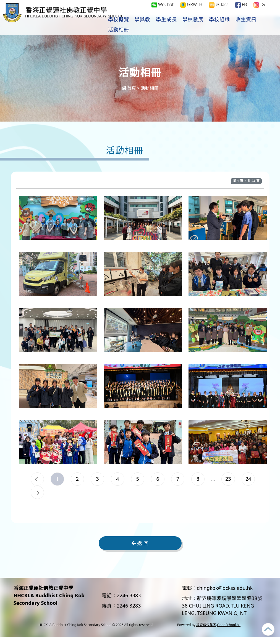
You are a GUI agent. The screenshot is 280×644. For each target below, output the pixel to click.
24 (62, 497)
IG (259, 10)
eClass (219, 10)
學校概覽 (134, 25)
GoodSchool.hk (229, 631)
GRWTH (191, 10)
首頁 (129, 88)
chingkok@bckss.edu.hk (225, 595)
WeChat (163, 10)
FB (241, 10)
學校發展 (208, 25)
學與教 (158, 25)
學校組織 (235, 25)
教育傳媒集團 (206, 631)
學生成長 (182, 25)
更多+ (259, 25)
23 (39, 497)
